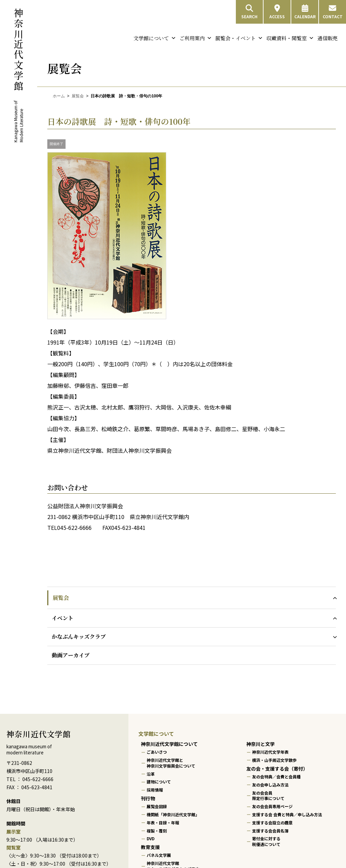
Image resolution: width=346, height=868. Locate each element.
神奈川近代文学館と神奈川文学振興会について (171, 763)
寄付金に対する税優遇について (266, 841)
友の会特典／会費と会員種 (276, 777)
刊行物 (148, 798)
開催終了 (56, 144)
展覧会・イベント (239, 38)
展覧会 (78, 96)
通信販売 (327, 38)
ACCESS (277, 12)
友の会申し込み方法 (270, 785)
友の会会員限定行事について (268, 795)
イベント (63, 618)
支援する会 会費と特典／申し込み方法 (287, 814)
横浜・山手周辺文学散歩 (274, 760)
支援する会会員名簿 (270, 830)
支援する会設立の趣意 (272, 823)
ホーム (59, 96)
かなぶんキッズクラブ (79, 637)
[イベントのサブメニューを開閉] (333, 618)
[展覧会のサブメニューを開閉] (333, 598)
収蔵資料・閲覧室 (290, 38)
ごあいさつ (157, 752)
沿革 (151, 773)
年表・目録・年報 (163, 823)
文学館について (155, 38)
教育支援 (150, 847)
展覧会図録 (157, 806)
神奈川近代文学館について (169, 744)
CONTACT (333, 12)
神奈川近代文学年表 (270, 752)
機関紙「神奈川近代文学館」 (173, 814)
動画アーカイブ (71, 655)
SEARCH (249, 12)
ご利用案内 (196, 38)
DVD (151, 838)
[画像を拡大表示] (107, 317)
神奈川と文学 (261, 744)
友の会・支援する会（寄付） (277, 769)
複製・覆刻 (157, 830)
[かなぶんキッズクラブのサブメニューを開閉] (333, 637)
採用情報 (155, 790)
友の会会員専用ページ (272, 806)
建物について (159, 782)
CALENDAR (305, 12)
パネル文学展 (159, 855)
